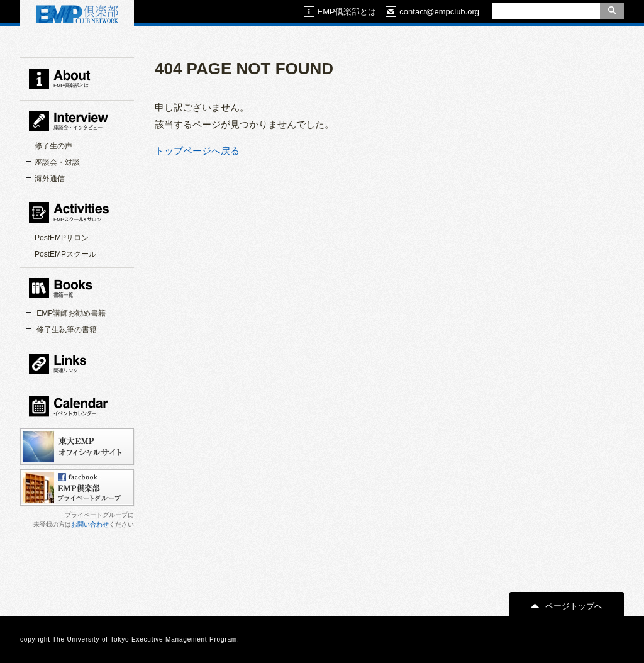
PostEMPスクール (65, 254)
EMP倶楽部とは (340, 12)
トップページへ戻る (197, 151)
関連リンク (77, 364)
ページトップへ (567, 606)
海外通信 (50, 179)
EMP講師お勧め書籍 (70, 313)
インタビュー (77, 121)
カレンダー (77, 406)
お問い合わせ (90, 524)
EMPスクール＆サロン (77, 213)
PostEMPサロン (62, 238)
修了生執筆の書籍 (66, 330)
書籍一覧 (77, 288)
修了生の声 (53, 146)
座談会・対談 (57, 162)
